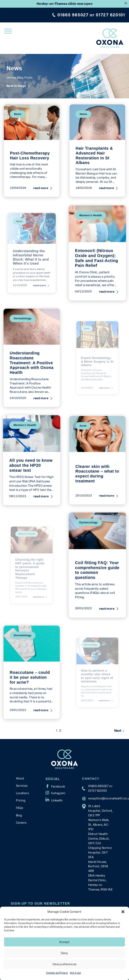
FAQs (20, 808)
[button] (123, 912)
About (20, 778)
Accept (64, 942)
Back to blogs (16, 86)
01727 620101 (110, 15)
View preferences (64, 964)
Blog (19, 815)
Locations (22, 793)
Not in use (75, 973)
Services (22, 786)
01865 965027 (73, 15)
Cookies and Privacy (57, 973)
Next (118, 731)
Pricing (21, 800)
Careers (21, 823)
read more (41, 188)
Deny (64, 953)
